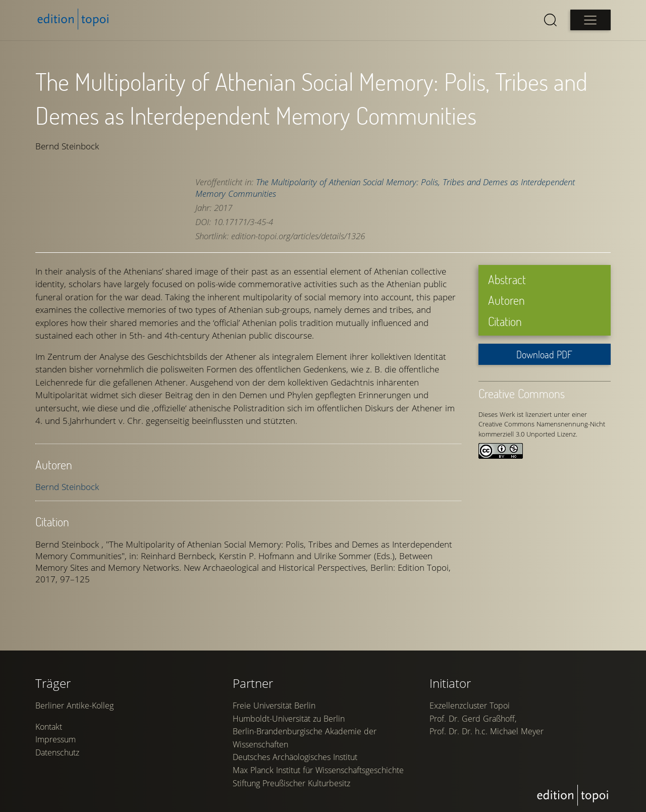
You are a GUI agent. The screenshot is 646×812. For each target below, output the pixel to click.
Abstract (507, 279)
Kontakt (49, 727)
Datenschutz (57, 752)
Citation (505, 321)
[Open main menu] (590, 20)
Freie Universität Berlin (274, 706)
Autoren (506, 300)
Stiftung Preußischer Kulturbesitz (291, 783)
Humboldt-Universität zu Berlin (289, 719)
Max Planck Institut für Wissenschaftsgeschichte (318, 770)
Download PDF (544, 354)
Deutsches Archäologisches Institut (295, 757)
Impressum (56, 739)
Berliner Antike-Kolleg (74, 706)
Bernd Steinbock (67, 487)
